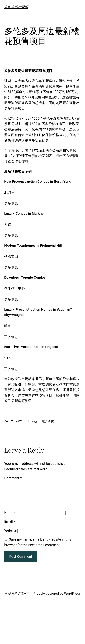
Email (10, 526)
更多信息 (11, 203)
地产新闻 (48, 421)
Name (10, 517)
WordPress (72, 598)
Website (10, 535)
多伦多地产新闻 (16, 7)
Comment (13, 478)
